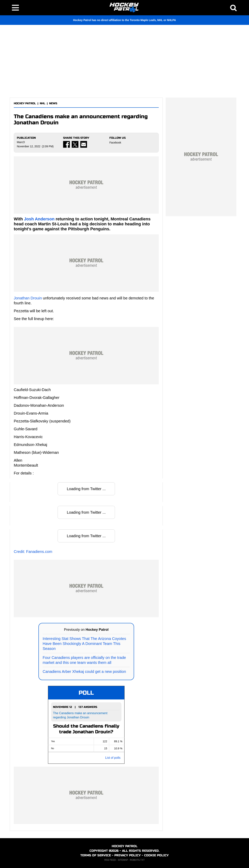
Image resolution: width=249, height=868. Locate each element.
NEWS (53, 103)
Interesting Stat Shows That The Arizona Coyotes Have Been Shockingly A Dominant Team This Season (84, 644)
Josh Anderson (39, 219)
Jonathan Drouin (28, 298)
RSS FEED (110, 860)
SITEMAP (123, 860)
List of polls (113, 758)
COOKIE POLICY (156, 855)
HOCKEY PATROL (25, 103)
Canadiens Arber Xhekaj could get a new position (84, 672)
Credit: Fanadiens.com (33, 552)
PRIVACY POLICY (128, 855)
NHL (43, 103)
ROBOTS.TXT (137, 860)
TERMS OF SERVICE (96, 855)
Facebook (115, 143)
